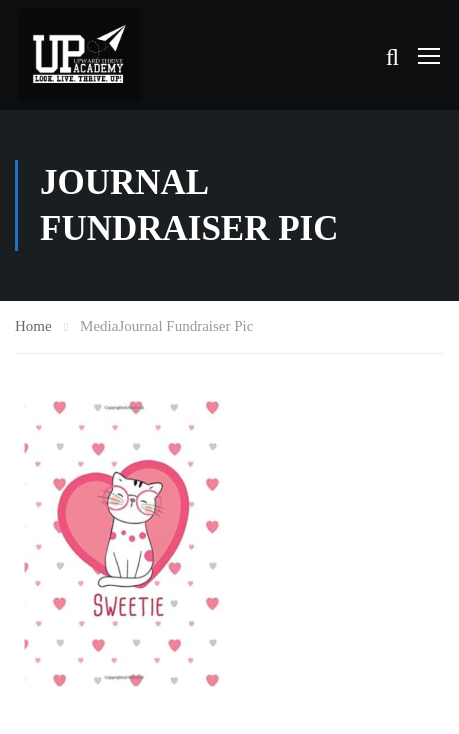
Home (33, 326)
